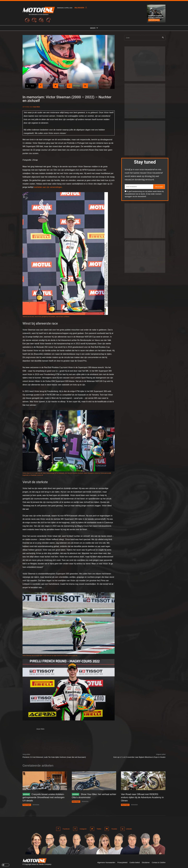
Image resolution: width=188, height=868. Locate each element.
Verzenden (159, 187)
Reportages (154, 20)
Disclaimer (146, 862)
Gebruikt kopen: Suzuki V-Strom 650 (156, 17)
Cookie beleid (135, 862)
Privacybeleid (122, 862)
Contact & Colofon (159, 862)
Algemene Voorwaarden (106, 862)
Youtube (113, 828)
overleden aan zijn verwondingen (48, 187)
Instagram (83, 828)
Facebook (66, 828)
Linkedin (129, 828)
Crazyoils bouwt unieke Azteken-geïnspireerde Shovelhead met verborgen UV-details (45, 797)
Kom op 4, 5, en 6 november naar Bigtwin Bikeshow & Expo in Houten (139, 757)
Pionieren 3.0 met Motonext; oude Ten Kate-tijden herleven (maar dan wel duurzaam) (54, 757)
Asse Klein (37, 107)
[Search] (163, 38)
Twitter (98, 828)
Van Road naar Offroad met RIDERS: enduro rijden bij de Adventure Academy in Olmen (142, 797)
